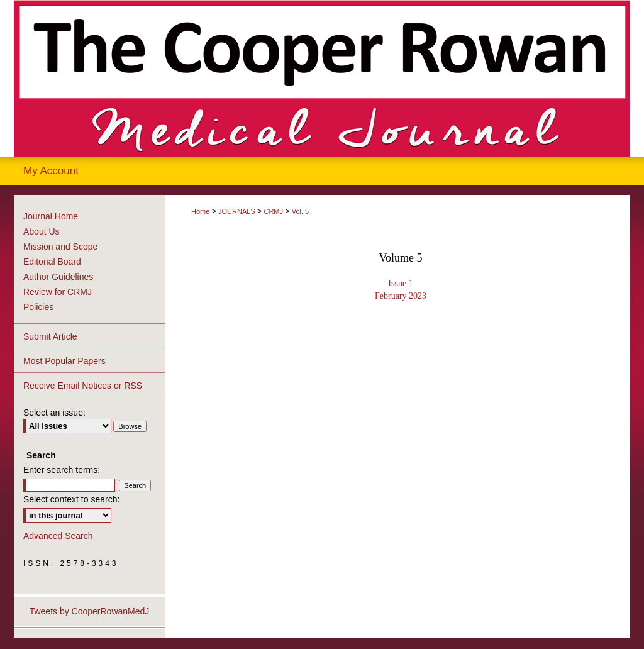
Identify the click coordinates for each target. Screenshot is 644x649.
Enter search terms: (62, 470)
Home (200, 211)
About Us (42, 231)
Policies (38, 307)
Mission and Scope (60, 247)
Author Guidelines (58, 277)
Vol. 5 (301, 211)
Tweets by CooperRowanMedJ (90, 611)
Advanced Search (58, 536)
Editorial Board (52, 262)
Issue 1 (400, 283)
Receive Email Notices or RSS (83, 386)
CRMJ (273, 211)
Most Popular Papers (64, 361)
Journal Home (51, 216)
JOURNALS (237, 211)
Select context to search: (71, 499)
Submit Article (50, 336)
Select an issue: (54, 413)
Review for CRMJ (58, 292)
